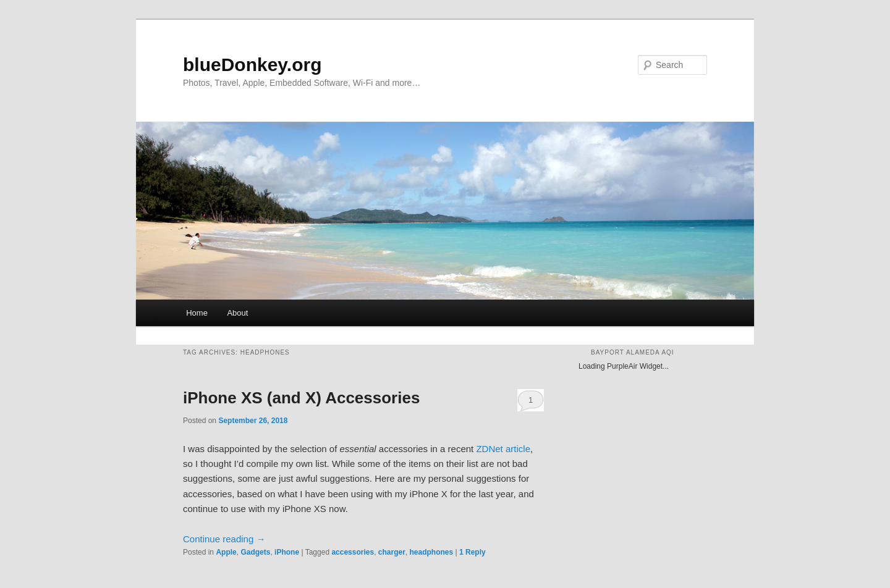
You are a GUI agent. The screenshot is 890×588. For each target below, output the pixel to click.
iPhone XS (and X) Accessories (301, 398)
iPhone (287, 552)
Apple (226, 552)
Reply (473, 552)
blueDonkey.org (252, 65)
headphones (432, 552)
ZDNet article (503, 449)
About (237, 313)
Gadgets (255, 552)
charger (392, 552)
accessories (353, 552)
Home (197, 313)
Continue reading (224, 539)
